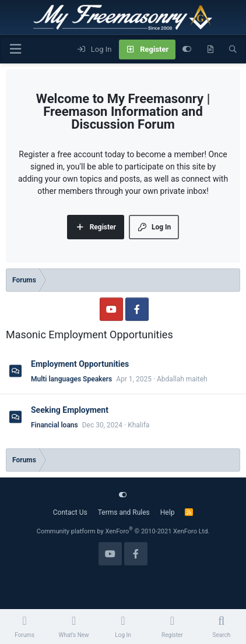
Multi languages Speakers (71, 379)
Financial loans (55, 425)
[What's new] (210, 49)
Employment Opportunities (80, 364)
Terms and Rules (124, 512)
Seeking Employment (70, 410)
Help (168, 512)
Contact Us (70, 512)
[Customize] (187, 49)
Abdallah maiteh (182, 379)
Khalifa (138, 425)
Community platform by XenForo (123, 531)
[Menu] (15, 49)
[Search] (233, 49)
